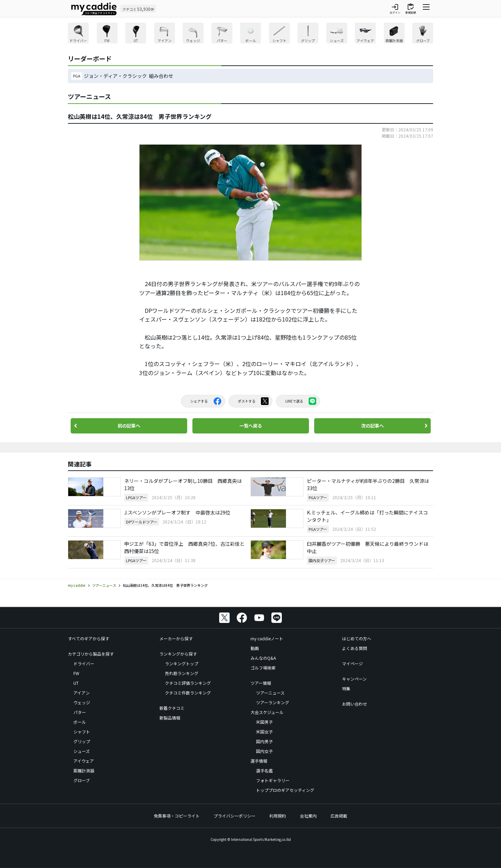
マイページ (352, 663)
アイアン (82, 693)
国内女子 (264, 751)
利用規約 (278, 816)
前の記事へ (129, 426)
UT (76, 683)
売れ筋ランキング (182, 673)
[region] (250, 34)
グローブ (82, 780)
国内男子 (264, 741)
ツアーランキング (273, 702)
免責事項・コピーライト (177, 816)
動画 (255, 648)
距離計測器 (84, 770)
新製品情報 (170, 718)
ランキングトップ (182, 663)
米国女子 (264, 732)
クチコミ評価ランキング (188, 683)
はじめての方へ (357, 638)
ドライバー (84, 663)
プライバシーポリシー (234, 816)
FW (76, 673)
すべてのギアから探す (89, 638)
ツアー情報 (261, 683)
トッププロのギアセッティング (285, 790)
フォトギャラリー (273, 780)
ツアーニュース (270, 693)
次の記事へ (372, 426)
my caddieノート (267, 638)
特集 (346, 688)
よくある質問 (355, 648)
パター (80, 712)
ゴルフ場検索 (263, 668)
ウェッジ (82, 702)
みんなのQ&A (263, 658)
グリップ (82, 741)
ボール (80, 722)
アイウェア (84, 761)
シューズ (82, 751)
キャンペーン (354, 679)
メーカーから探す (176, 638)
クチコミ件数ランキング (188, 693)
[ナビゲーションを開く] (426, 9)
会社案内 (308, 816)
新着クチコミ (172, 708)
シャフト (82, 732)
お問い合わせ (355, 704)
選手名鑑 (264, 770)
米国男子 (264, 722)
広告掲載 (339, 816)
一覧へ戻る (250, 426)
